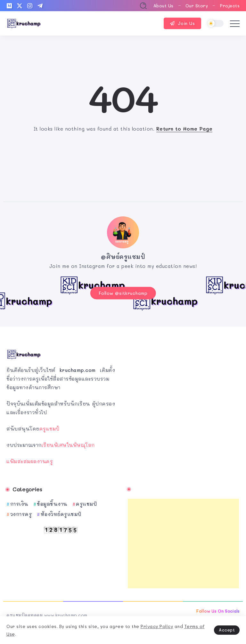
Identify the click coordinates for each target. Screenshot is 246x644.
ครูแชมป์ (49, 427)
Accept (227, 630)
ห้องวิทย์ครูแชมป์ (61, 513)
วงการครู (21, 513)
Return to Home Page (184, 129)
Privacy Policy (157, 626)
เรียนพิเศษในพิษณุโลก (68, 444)
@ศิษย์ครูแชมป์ (123, 257)
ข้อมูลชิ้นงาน (52, 503)
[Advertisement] (183, 543)
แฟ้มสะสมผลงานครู (30, 460)
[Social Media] (9, 6)
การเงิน (19, 503)
